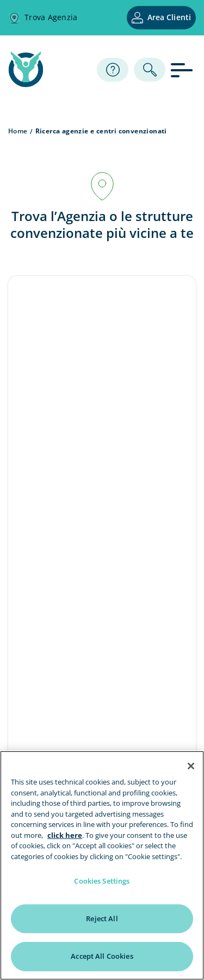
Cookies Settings (102, 881)
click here (65, 835)
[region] (102, 865)
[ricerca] (150, 70)
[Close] (191, 766)
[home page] (26, 84)
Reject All (102, 918)
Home (18, 131)
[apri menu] (183, 69)
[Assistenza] (113, 70)
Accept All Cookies (102, 956)
